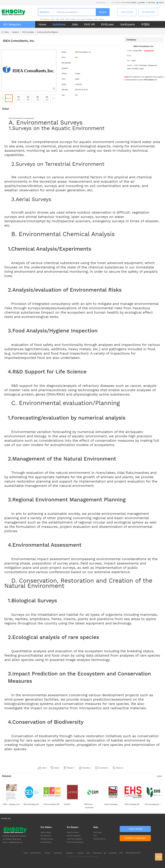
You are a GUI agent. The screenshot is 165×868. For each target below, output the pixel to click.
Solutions (59, 24)
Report (71, 768)
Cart (160, 3)
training (90, 19)
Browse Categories (74, 836)
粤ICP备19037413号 (133, 853)
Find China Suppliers (74, 839)
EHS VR (90, 24)
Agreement (58, 853)
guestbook (113, 853)
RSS (121, 853)
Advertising (97, 853)
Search (103, 12)
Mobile (142, 3)
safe (57, 19)
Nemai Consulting (111, 804)
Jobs (75, 24)
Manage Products (47, 839)
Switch (134, 3)
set (78, 19)
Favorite (86, 768)
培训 (96, 19)
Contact (47, 853)
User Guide (97, 832)
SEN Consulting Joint (31, 804)
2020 (53, 19)
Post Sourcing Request (75, 842)
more (160, 776)
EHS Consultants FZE (52, 804)
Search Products (73, 832)
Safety (73, 19)
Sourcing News (46, 842)
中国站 (145, 24)
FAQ (95, 836)
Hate (57, 768)
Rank (88, 853)
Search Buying (46, 832)
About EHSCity (35, 853)
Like (44, 768)
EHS (62, 19)
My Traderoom (117, 3)
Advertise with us (99, 839)
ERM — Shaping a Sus (11, 804)
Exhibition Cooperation (135, 838)
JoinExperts (127, 24)
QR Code (151, 3)
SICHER (67, 804)
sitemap (80, 853)
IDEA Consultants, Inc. (144, 46)
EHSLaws (107, 24)
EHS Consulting (28, 32)
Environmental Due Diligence (48, 32)
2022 (67, 19)
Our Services (101, 3)
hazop (101, 19)
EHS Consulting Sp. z (153, 804)
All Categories (12, 24)
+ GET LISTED (127, 12)
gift (105, 853)
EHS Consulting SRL (132, 804)
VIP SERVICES (148, 12)
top (159, 857)
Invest (83, 19)
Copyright (69, 853)
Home (42, 24)
